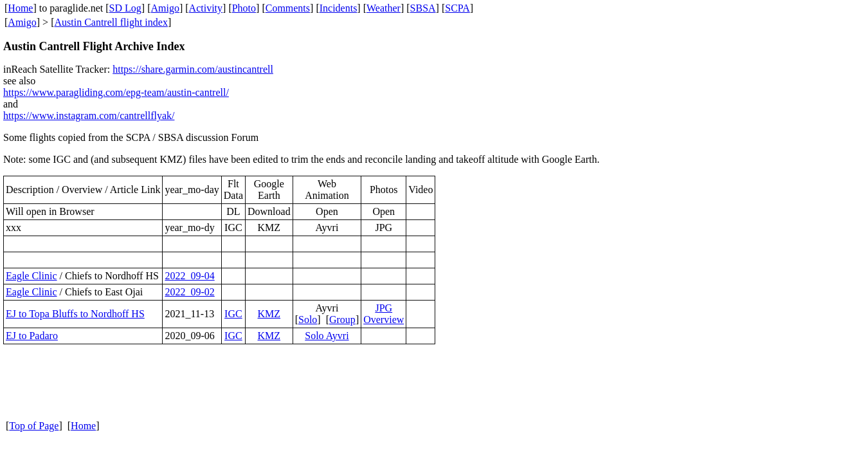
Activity (206, 8)
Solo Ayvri (327, 336)
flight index (143, 22)
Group (342, 320)
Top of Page (34, 426)
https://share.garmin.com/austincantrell (193, 69)
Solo (308, 320)
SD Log (125, 8)
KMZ (269, 314)
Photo (244, 8)
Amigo (165, 8)
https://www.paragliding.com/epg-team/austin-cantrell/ (116, 92)
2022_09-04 (189, 276)
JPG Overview (384, 314)
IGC (233, 314)
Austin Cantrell (86, 22)
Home (20, 8)
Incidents (339, 8)
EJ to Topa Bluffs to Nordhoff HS (75, 314)
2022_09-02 (189, 292)
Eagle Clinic (32, 276)
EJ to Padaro (32, 336)
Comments (288, 8)
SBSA (423, 8)
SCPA (457, 8)
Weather (384, 8)
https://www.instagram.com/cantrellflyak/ (89, 116)
